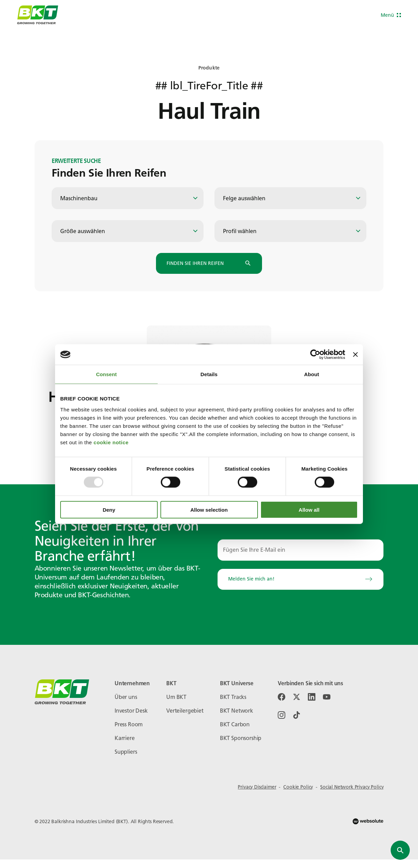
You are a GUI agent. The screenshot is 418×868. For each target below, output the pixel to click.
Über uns (126, 697)
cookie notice (111, 442)
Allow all (309, 509)
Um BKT (176, 697)
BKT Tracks (233, 697)
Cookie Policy (298, 787)
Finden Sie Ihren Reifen (209, 264)
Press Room (129, 724)
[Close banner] (355, 355)
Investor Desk (131, 711)
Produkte (209, 68)
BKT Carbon (235, 724)
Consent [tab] (107, 374)
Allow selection (209, 509)
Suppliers (126, 752)
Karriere (125, 738)
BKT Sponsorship (241, 738)
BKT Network (237, 711)
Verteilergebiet (185, 711)
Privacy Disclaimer (257, 787)
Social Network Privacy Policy (352, 787)
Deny (109, 509)
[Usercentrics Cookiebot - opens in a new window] (315, 355)
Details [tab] (209, 374)
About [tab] (312, 374)
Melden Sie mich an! (301, 579)
